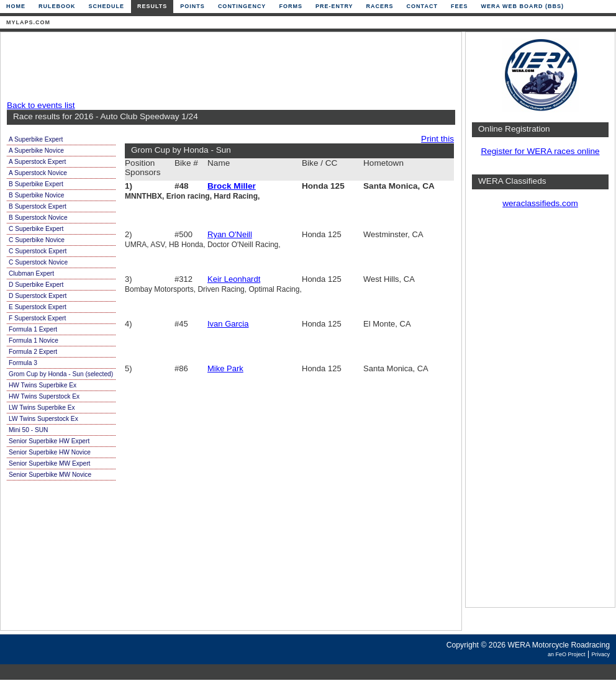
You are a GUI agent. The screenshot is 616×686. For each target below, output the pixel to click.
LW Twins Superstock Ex (43, 419)
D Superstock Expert (38, 296)
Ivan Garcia (228, 324)
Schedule (107, 6)
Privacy (600, 654)
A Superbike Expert (36, 139)
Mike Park (225, 368)
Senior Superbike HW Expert (49, 441)
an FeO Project (567, 654)
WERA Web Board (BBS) (522, 6)
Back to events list (41, 105)
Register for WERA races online (540, 151)
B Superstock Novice (38, 218)
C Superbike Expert (36, 229)
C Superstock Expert (38, 251)
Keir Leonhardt (234, 279)
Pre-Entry (334, 6)
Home (16, 6)
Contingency (242, 6)
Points (192, 6)
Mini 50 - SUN (28, 430)
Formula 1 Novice (34, 341)
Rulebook (57, 6)
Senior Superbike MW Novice (50, 475)
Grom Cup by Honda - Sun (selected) (61, 374)
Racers (380, 6)
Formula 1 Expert (33, 329)
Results (152, 6)
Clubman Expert (31, 273)
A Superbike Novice (36, 151)
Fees (460, 6)
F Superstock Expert (37, 318)
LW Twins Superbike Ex (42, 408)
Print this (437, 139)
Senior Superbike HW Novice (50, 452)
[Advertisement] (228, 66)
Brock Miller (232, 186)
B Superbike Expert (36, 184)
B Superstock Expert (38, 206)
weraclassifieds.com (540, 203)
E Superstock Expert (38, 307)
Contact (422, 6)
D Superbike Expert (36, 285)
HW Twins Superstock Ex (44, 396)
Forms (291, 6)
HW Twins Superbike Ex (43, 385)
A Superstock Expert (37, 162)
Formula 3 (23, 363)
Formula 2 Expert (33, 352)
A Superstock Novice (38, 173)
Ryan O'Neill (230, 234)
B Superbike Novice (36, 195)
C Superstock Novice (38, 262)
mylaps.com (28, 22)
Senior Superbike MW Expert (49, 463)
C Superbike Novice (37, 240)
